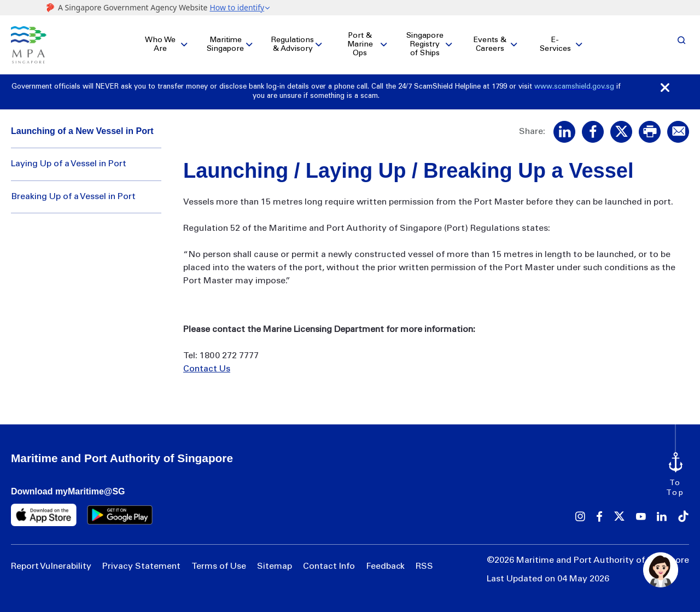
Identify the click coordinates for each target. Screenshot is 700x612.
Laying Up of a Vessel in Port (69, 165)
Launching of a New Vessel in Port (82, 131)
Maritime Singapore (225, 45)
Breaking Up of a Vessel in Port (73, 197)
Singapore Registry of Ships (425, 45)
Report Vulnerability (51, 567)
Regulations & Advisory (293, 45)
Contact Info (329, 567)
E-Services (555, 45)
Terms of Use (219, 567)
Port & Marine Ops (360, 45)
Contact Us (207, 370)
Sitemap (275, 567)
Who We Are (160, 45)
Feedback (385, 567)
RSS (424, 567)
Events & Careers (490, 45)
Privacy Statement (141, 567)
